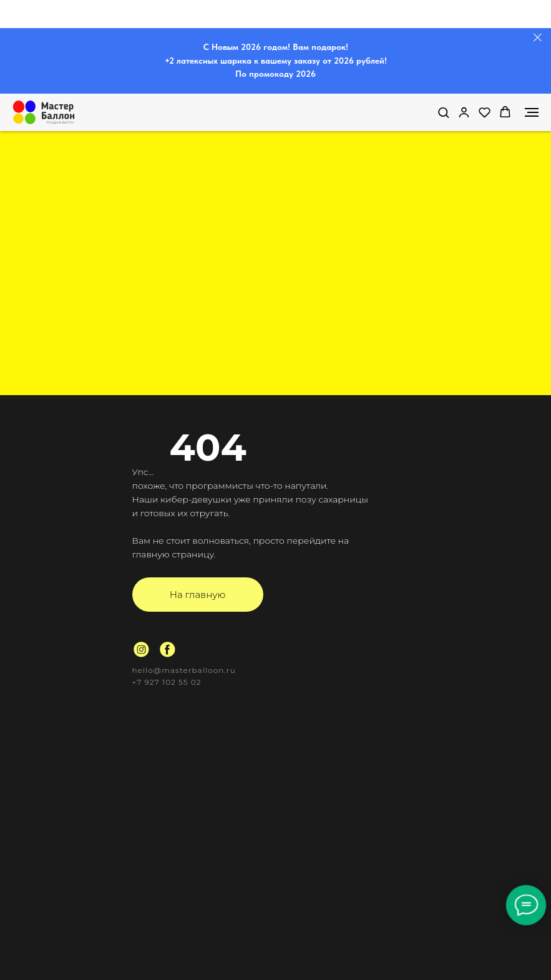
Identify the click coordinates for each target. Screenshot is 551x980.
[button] (443, 112)
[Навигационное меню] (532, 112)
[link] (464, 112)
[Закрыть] (538, 38)
